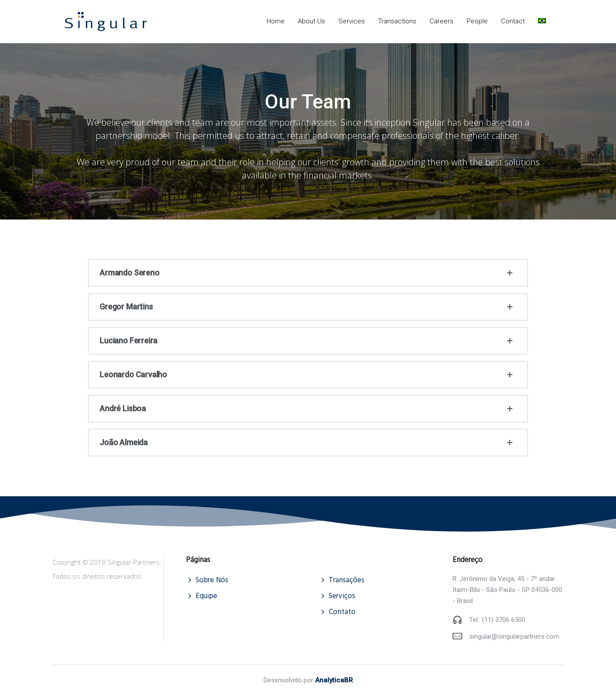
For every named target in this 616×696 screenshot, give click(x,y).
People (477, 21)
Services (352, 21)
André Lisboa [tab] (308, 409)
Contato (342, 612)
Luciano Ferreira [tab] (308, 341)
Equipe (206, 596)
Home (276, 21)
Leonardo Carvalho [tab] (308, 375)
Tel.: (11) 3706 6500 (497, 620)
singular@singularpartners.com (514, 636)
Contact (513, 21)
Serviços (342, 596)
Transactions (397, 21)
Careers (442, 21)
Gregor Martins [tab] (308, 307)
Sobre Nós (212, 580)
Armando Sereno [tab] (308, 273)
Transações (347, 580)
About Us (312, 21)
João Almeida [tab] (308, 443)
